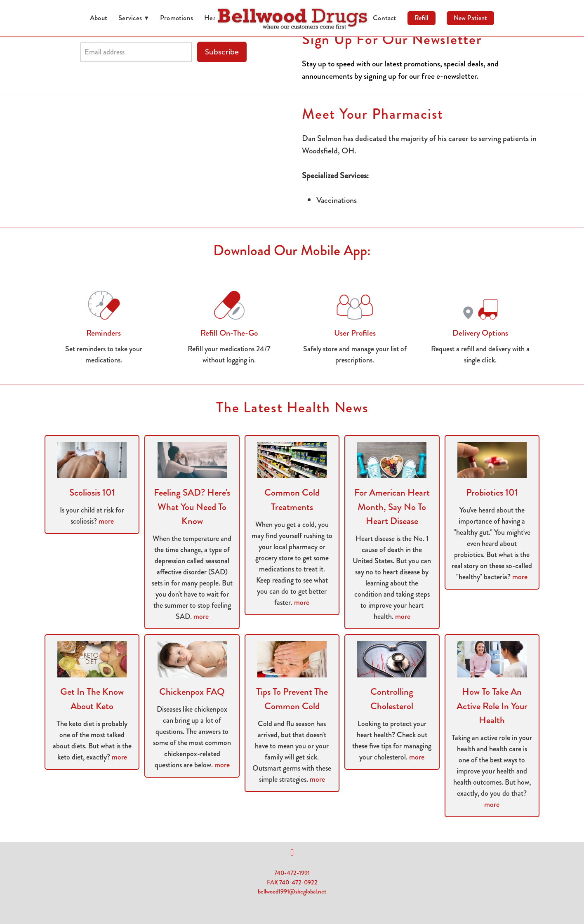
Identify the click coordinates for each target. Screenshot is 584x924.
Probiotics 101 (492, 493)
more (106, 521)
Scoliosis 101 (92, 493)
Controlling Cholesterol (392, 699)
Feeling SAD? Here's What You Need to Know (192, 507)
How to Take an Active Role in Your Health (492, 706)
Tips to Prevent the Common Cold (292, 699)
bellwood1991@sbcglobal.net (292, 891)
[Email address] (136, 52)
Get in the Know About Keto (92, 699)
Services (134, 18)
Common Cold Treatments (292, 500)
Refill (422, 18)
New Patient (470, 18)
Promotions (177, 18)
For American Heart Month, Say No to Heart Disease (392, 507)
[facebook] (292, 853)
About (99, 18)
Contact (385, 18)
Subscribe (222, 52)
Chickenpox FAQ (192, 692)
